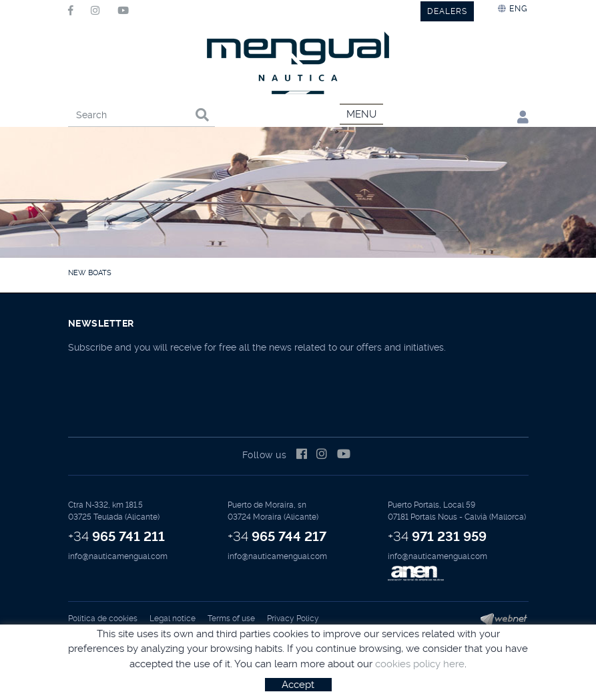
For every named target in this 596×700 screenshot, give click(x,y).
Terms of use (231, 619)
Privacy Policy (293, 619)
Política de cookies (103, 619)
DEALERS (447, 11)
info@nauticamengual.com (118, 556)
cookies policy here (420, 664)
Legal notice (173, 619)
